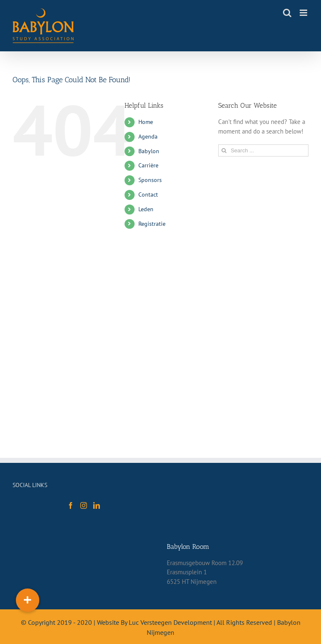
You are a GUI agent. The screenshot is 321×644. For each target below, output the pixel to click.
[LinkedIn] (97, 505)
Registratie (152, 224)
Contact (148, 194)
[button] (28, 600)
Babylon (149, 151)
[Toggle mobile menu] (304, 13)
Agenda (148, 136)
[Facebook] (71, 505)
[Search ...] (263, 150)
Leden (146, 209)
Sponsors (150, 180)
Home (146, 122)
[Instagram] (84, 505)
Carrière (148, 165)
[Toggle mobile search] (287, 13)
